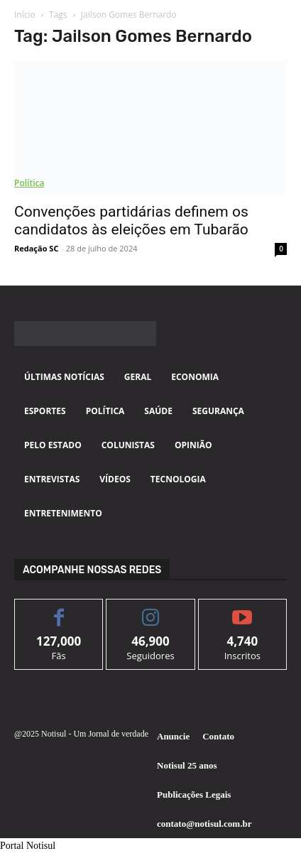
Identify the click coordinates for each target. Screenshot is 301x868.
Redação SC (36, 248)
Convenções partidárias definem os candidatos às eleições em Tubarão (131, 221)
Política (29, 183)
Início (25, 15)
